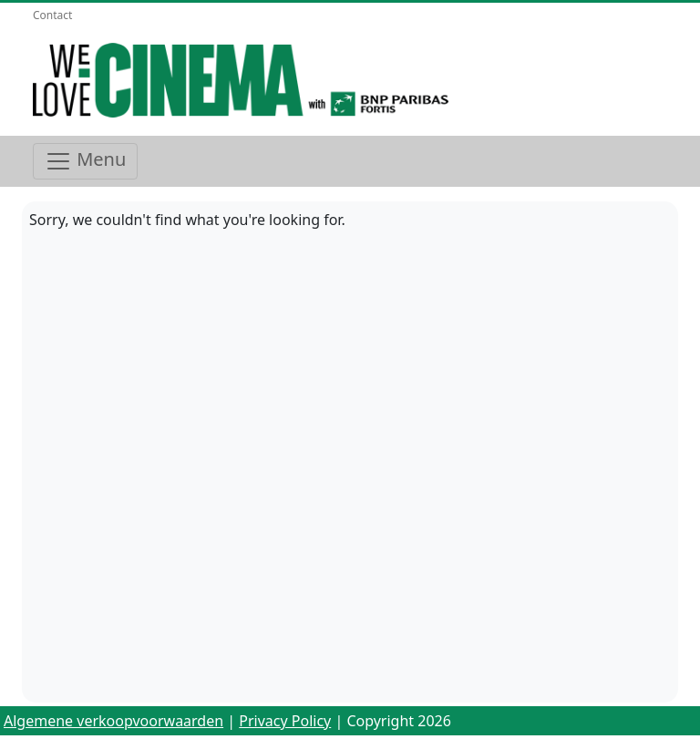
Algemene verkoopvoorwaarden (113, 721)
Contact (52, 15)
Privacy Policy (285, 721)
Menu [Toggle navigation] (85, 161)
